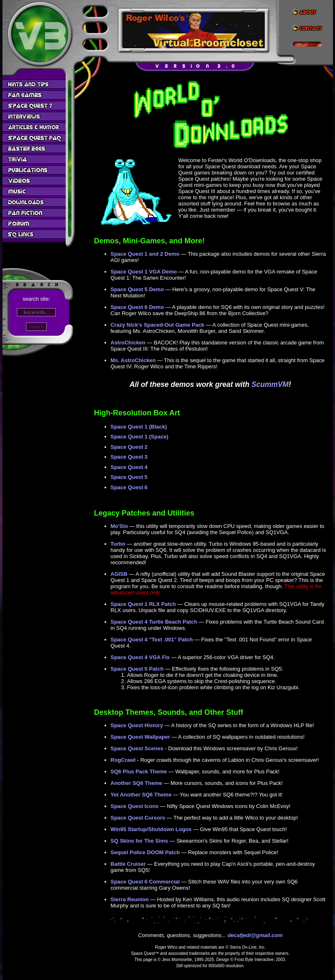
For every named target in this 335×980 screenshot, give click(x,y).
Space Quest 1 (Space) (140, 437)
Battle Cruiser (128, 864)
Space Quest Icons (135, 806)
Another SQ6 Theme (137, 783)
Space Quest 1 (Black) (139, 427)
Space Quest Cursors (138, 818)
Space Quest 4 (129, 467)
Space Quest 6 (129, 487)
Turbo (118, 544)
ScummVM (270, 384)
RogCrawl (123, 760)
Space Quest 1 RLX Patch (143, 604)
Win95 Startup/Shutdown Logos (151, 829)
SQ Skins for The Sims (139, 841)
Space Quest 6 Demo (137, 307)
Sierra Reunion (130, 899)
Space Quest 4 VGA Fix (140, 657)
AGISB (119, 574)
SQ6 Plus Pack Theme (139, 772)
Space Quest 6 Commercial (145, 882)
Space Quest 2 (129, 447)
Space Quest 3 (129, 457)
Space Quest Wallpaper (140, 737)
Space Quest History (137, 725)
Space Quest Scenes (137, 748)
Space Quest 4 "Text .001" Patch (152, 640)
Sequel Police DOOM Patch (145, 852)
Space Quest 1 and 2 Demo (145, 254)
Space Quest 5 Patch (137, 669)
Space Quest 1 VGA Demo (144, 272)
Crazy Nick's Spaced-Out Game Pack (158, 325)
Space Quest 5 (129, 477)
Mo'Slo (119, 526)
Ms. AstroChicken (133, 360)
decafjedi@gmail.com (255, 935)
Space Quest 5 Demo (137, 289)
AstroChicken (128, 343)
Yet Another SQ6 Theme (141, 795)
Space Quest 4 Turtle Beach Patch (154, 622)
